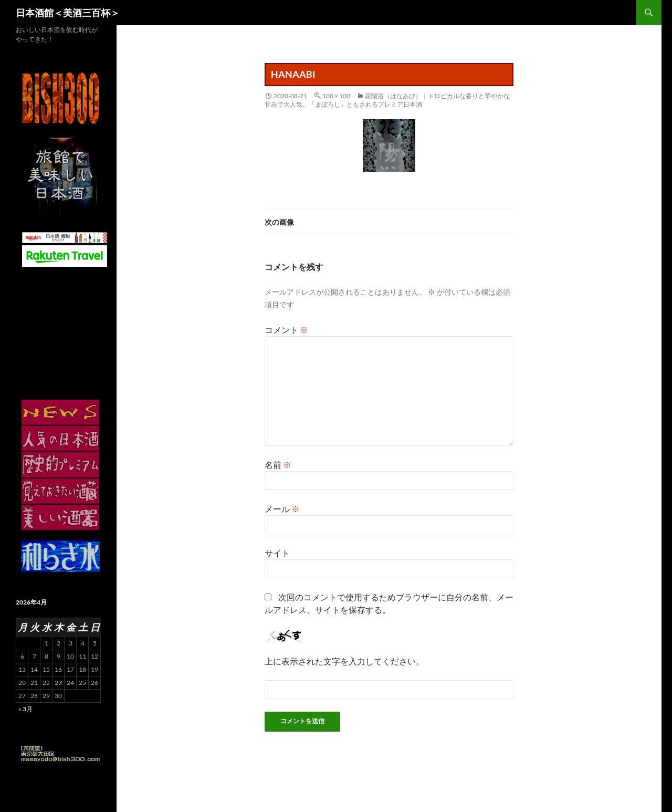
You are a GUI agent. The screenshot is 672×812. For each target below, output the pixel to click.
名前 (278, 465)
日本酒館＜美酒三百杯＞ (68, 13)
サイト (277, 553)
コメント (286, 330)
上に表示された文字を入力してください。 (344, 661)
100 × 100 (336, 96)
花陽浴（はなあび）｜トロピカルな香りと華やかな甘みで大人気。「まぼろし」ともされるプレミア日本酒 (387, 100)
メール (282, 509)
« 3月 (25, 709)
